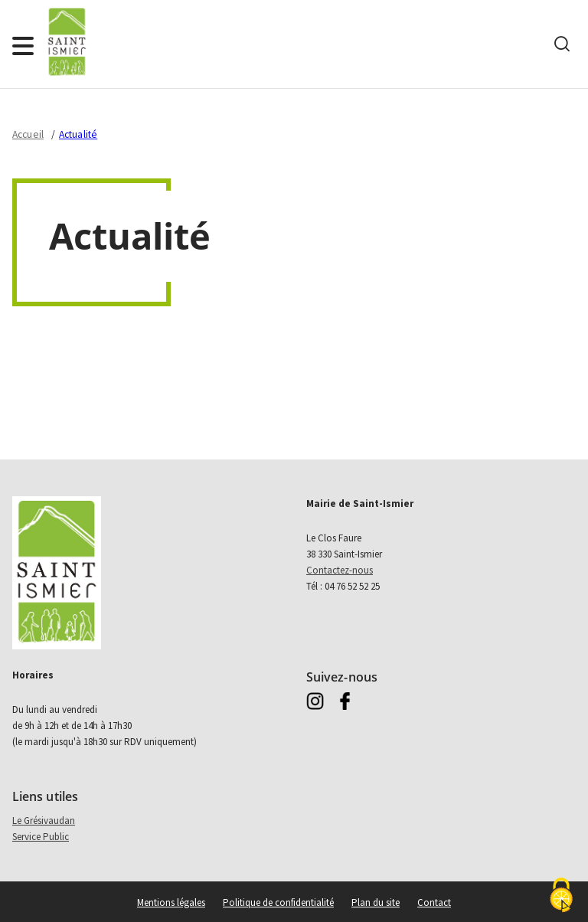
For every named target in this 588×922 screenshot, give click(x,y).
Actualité (78, 134)
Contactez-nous (340, 570)
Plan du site (376, 902)
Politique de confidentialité (278, 902)
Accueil (28, 134)
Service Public (41, 837)
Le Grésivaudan (44, 821)
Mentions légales (171, 902)
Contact (434, 902)
